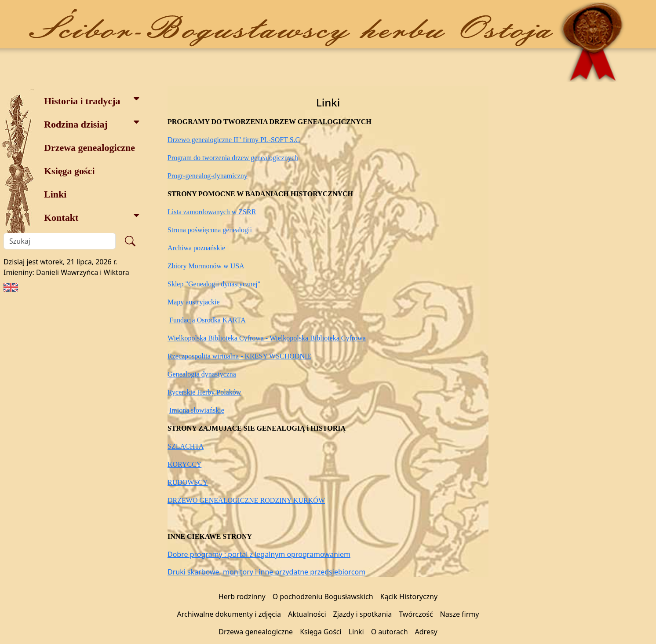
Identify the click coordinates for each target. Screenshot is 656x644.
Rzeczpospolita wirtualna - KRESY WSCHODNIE (239, 356)
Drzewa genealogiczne (89, 148)
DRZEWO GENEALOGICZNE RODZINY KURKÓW (246, 500)
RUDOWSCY (188, 482)
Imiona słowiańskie (197, 410)
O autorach (390, 632)
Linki (55, 194)
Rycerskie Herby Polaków (204, 392)
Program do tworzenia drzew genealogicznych (233, 158)
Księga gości (69, 171)
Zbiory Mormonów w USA (206, 266)
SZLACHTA (186, 446)
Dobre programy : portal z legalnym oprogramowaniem (259, 554)
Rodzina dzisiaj (92, 123)
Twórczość (416, 614)
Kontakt (92, 217)
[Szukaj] (60, 241)
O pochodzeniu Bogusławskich (323, 596)
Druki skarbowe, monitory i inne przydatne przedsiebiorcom (266, 572)
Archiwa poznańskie (196, 248)
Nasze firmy (460, 614)
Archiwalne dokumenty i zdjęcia (229, 614)
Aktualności (307, 614)
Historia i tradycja (92, 100)
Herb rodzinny (242, 596)
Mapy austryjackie (194, 302)
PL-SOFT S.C (280, 140)
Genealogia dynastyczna (202, 374)
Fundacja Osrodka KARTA (208, 320)
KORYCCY (184, 464)
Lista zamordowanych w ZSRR (212, 212)
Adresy (426, 632)
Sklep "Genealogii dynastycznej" (214, 284)
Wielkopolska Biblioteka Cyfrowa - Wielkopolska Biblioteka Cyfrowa (267, 338)
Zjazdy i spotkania (363, 614)
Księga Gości (321, 632)
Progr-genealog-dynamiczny (208, 176)
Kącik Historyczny (409, 596)
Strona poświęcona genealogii (210, 230)
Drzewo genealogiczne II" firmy (214, 140)
